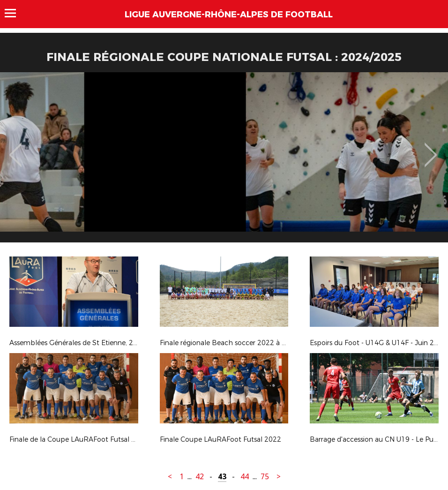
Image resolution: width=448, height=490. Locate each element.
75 (265, 477)
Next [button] (431, 148)
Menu (15, 13)
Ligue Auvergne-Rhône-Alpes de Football (229, 15)
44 (245, 477)
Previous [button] (16, 148)
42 (200, 477)
